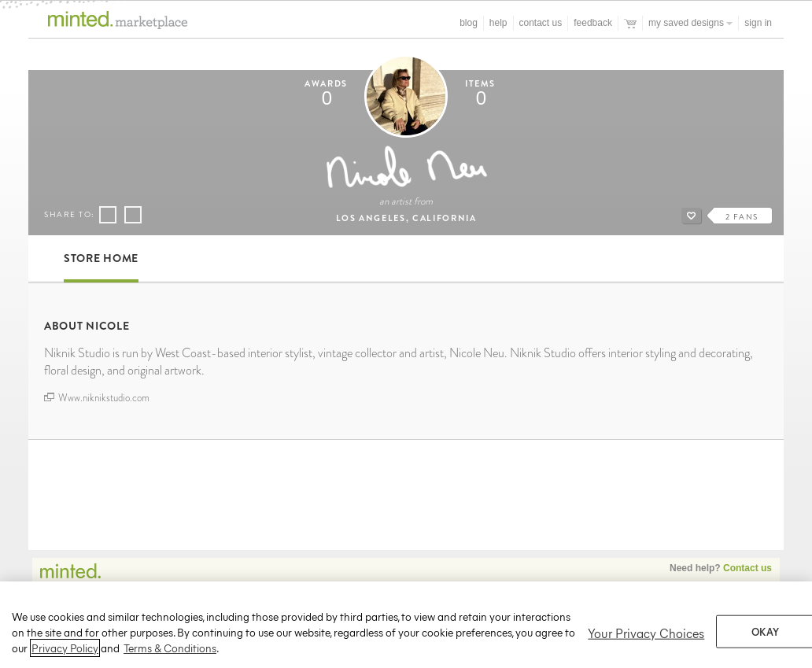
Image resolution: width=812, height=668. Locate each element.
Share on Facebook (108, 216)
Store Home (101, 258)
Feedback (593, 23)
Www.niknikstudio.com (97, 398)
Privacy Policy (65, 653)
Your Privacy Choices (646, 637)
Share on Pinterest (132, 215)
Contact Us (541, 23)
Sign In (758, 23)
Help (498, 23)
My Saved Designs (690, 23)
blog (469, 23)
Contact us (747, 568)
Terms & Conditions (170, 653)
